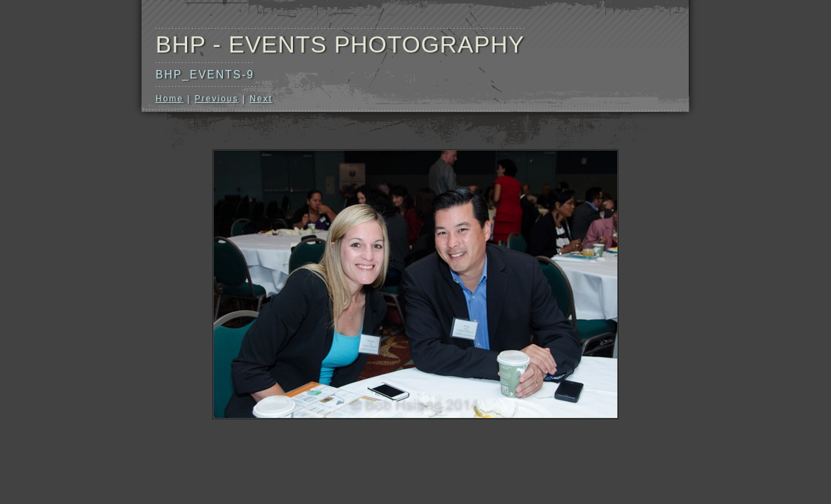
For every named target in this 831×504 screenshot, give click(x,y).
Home (170, 99)
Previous (217, 99)
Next (261, 99)
